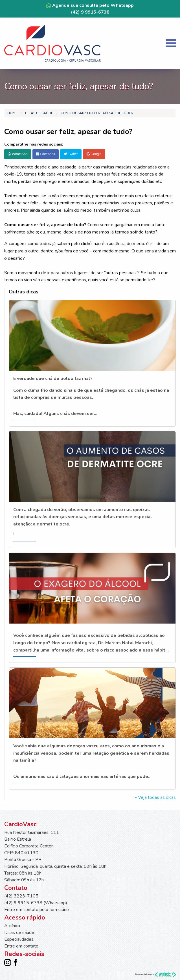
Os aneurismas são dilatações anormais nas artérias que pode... (82, 776)
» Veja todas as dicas (155, 797)
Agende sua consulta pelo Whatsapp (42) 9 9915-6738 (90, 9)
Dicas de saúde (39, 113)
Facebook (46, 154)
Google (94, 154)
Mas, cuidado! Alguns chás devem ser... (55, 414)
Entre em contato (21, 946)
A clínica (12, 926)
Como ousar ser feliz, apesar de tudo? (97, 113)
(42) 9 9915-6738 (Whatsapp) (36, 903)
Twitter (71, 154)
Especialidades (19, 939)
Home (12, 113)
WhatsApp (18, 154)
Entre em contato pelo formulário (37, 910)
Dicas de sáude (19, 933)
